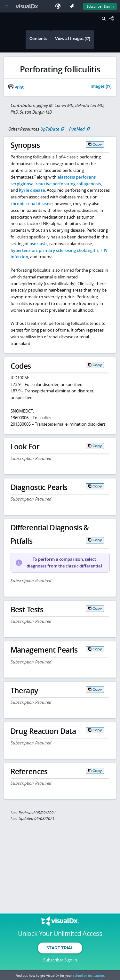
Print (16, 87)
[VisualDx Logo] (28, 6)
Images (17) (101, 87)
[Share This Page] (113, 19)
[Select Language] (60, 6)
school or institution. (89, 976)
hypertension (24, 250)
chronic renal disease (32, 204)
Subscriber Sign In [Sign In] (100, 6)
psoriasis (38, 244)
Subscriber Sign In (60, 960)
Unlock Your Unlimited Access (60, 934)
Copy (97, 144)
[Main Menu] (6, 6)
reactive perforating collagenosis (68, 184)
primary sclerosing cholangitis (69, 250)
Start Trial (60, 948)
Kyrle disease (32, 190)
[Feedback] (73, 6)
